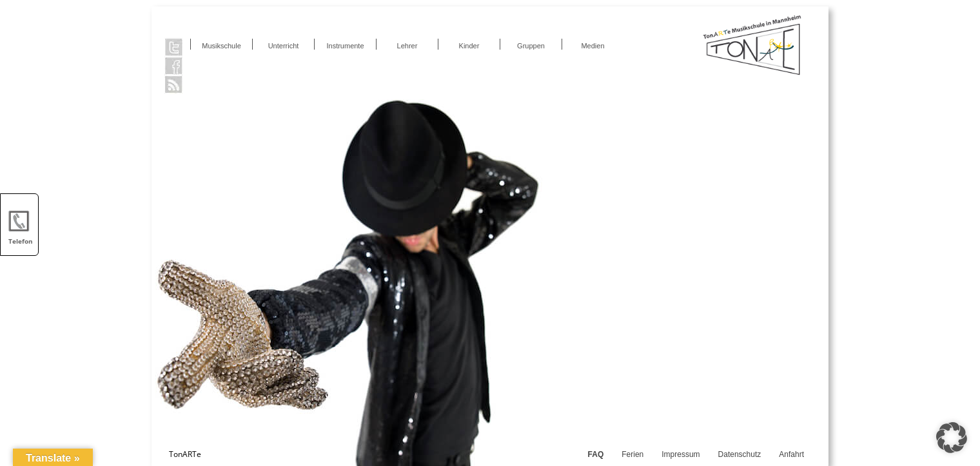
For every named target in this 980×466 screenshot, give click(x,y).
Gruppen (531, 46)
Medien (593, 46)
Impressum (681, 454)
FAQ (596, 454)
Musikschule (221, 46)
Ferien (632, 454)
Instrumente (345, 46)
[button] (952, 438)
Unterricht (284, 46)
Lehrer (407, 46)
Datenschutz (740, 454)
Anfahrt (791, 454)
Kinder (469, 46)
